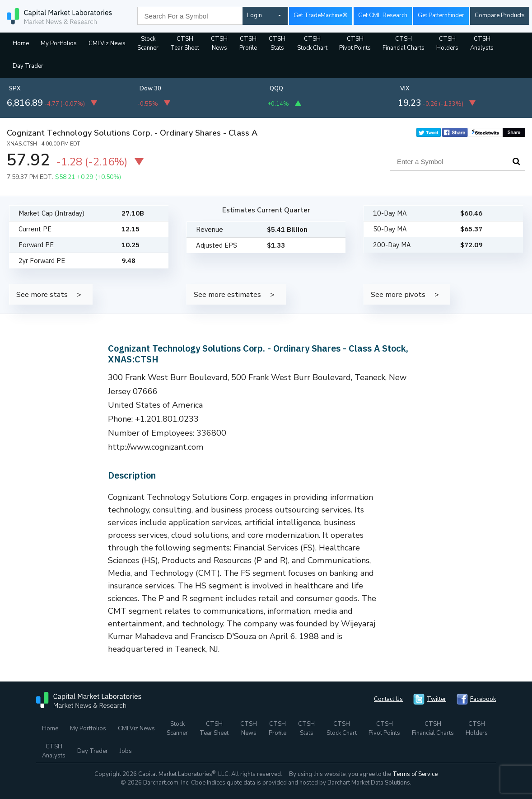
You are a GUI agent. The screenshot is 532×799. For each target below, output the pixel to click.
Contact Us (388, 699)
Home (21, 43)
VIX (405, 89)
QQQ (276, 89)
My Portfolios (59, 43)
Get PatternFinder (441, 15)
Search (516, 161)
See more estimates (227, 294)
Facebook (483, 699)
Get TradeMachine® (321, 15)
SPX (15, 89)
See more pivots (398, 294)
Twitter (436, 699)
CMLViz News (107, 43)
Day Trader (28, 66)
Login (254, 15)
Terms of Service (415, 774)
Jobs (126, 751)
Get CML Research (383, 15)
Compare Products (500, 15)
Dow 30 (150, 89)
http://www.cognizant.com (156, 447)
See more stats (42, 294)
